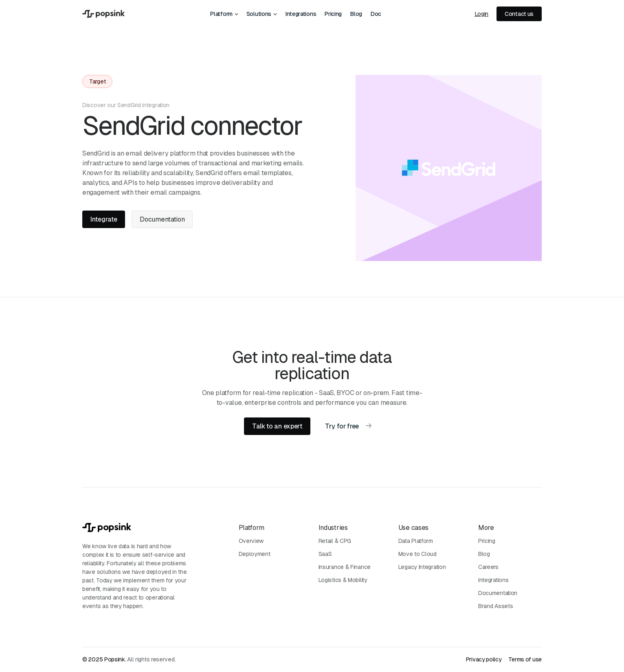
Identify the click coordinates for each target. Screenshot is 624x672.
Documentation (498, 593)
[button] (224, 14)
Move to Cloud (417, 554)
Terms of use (525, 659)
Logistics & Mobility (343, 580)
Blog (356, 14)
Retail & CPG (335, 541)
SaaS (325, 554)
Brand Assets (495, 606)
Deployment (255, 554)
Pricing (333, 14)
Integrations (301, 14)
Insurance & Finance (345, 567)
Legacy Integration (422, 567)
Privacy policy (484, 659)
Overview (251, 541)
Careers (488, 567)
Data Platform (416, 541)
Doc (376, 14)
